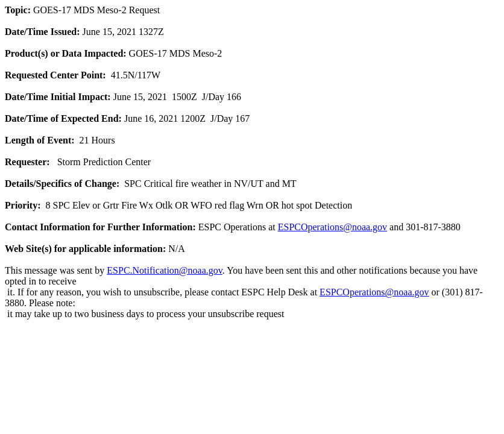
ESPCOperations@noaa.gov (332, 227)
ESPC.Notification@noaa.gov (164, 270)
